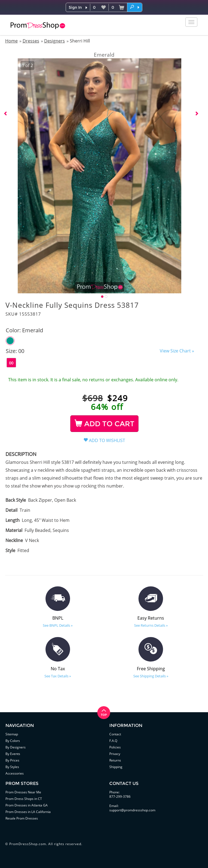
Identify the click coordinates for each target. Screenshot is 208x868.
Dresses (31, 41)
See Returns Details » (151, 625)
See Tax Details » (58, 676)
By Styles (12, 767)
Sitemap (12, 734)
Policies (115, 747)
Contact (115, 734)
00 (11, 363)
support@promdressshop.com (132, 810)
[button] (135, 7)
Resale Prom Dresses (22, 818)
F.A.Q (113, 741)
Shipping (116, 767)
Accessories (15, 773)
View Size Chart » (177, 351)
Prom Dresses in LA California (28, 812)
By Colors (13, 741)
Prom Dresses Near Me (23, 792)
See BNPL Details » (58, 625)
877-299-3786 (120, 797)
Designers (55, 41)
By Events (13, 754)
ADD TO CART (105, 424)
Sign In (75, 7)
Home (11, 41)
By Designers (16, 747)
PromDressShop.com (28, 844)
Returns (115, 760)
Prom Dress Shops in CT (24, 799)
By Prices (12, 760)
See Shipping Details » (151, 676)
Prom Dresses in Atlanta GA (27, 805)
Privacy (115, 754)
